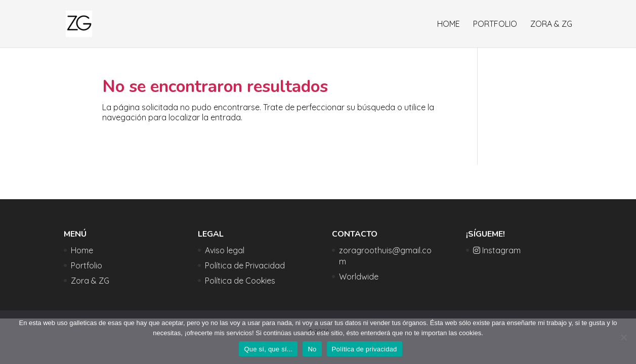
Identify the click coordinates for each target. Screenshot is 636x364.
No (312, 349)
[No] (623, 337)
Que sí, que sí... (268, 349)
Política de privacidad (365, 349)
